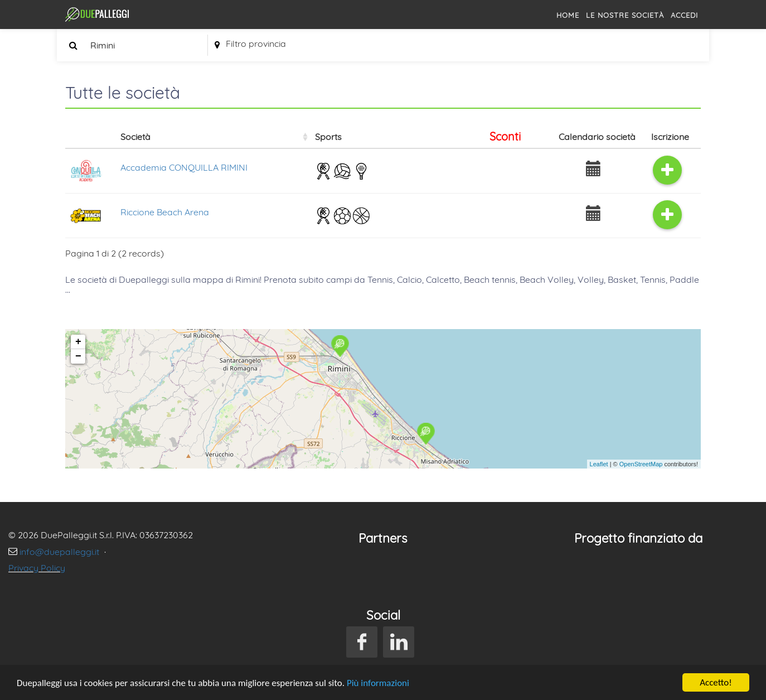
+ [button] (78, 342)
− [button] (78, 356)
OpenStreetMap (641, 464)
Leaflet (599, 464)
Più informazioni (378, 683)
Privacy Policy (37, 568)
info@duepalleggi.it (60, 552)
